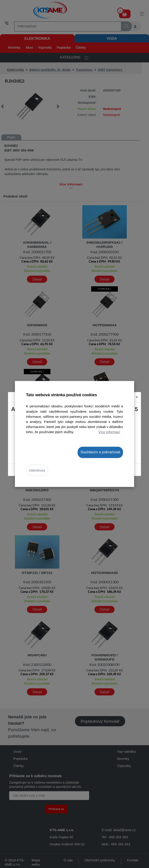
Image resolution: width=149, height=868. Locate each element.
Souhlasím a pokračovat (100, 452)
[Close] (137, 397)
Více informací (109, 432)
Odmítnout (37, 470)
